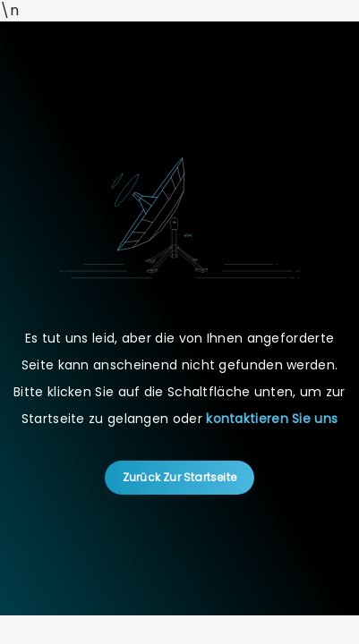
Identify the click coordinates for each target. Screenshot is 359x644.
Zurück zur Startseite (179, 477)
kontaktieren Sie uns (272, 419)
